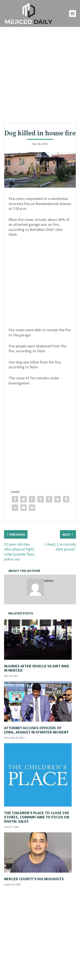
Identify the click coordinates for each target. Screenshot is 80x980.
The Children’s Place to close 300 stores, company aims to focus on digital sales (37, 817)
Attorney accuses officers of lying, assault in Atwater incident (36, 730)
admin (49, 581)
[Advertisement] (40, 75)
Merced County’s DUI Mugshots (34, 879)
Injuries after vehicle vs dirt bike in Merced (37, 668)
